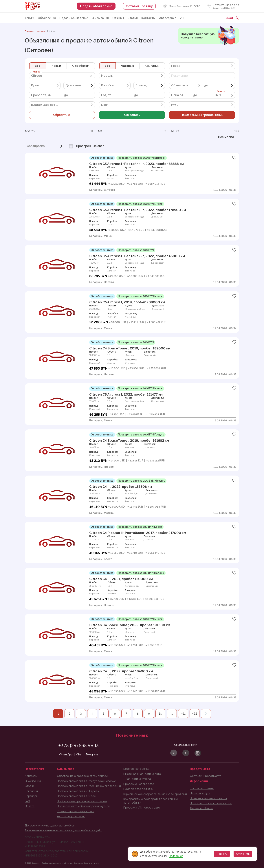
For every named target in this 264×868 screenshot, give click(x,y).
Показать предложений (202, 115)
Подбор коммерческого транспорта (82, 801)
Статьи (133, 18)
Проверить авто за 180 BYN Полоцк (141, 573)
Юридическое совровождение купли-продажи (155, 794)
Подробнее (176, 856)
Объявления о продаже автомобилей (82, 776)
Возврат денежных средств (208, 798)
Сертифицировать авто (206, 776)
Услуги (29, 18)
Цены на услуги (200, 793)
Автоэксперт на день (71, 816)
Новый (56, 66)
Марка (37, 72)
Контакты (148, 18)
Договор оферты (202, 808)
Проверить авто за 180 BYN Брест (140, 527)
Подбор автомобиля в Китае (76, 796)
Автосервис (168, 18)
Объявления (47, 18)
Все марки (229, 137)
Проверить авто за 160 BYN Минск (140, 204)
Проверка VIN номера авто (142, 808)
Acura (205, 131)
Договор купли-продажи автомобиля (50, 826)
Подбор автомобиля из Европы (78, 791)
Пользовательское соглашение (211, 803)
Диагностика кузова (137, 779)
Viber (79, 755)
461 (183, 714)
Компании (152, 66)
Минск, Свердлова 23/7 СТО (185, 6)
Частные (128, 66)
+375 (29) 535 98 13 (226, 5)
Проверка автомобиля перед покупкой (84, 806)
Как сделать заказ (202, 788)
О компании (100, 18)
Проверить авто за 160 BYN (136, 250)
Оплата (30, 806)
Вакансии (31, 791)
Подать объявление (96, 6)
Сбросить (62, 115)
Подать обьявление (74, 18)
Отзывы (118, 18)
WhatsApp (66, 755)
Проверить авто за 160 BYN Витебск (142, 158)
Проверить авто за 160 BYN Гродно (141, 435)
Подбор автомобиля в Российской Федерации (89, 786)
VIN (182, 18)
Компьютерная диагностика (76, 811)
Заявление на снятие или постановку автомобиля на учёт (63, 830)
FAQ (27, 801)
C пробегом (81, 66)
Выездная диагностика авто (142, 774)
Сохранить (132, 115)
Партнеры (31, 796)
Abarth (59, 131)
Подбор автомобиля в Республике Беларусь (87, 781)
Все (38, 66)
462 (195, 714)
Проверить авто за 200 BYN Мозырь (141, 481)
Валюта (221, 91)
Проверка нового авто (139, 784)
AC (132, 131)
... (172, 714)
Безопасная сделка (136, 769)
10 (160, 714)
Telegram (92, 755)
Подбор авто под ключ (139, 789)
